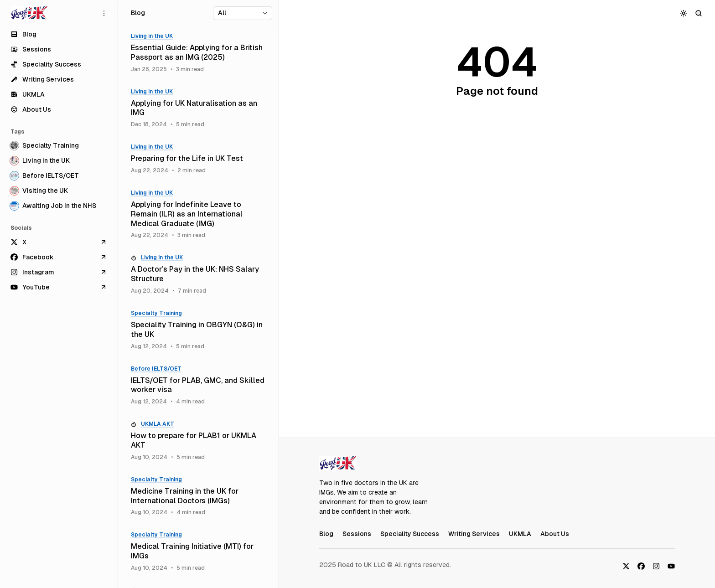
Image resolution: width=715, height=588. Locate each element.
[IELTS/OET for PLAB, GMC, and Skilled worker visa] (198, 386)
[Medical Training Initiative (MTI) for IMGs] (198, 552)
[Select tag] (243, 13)
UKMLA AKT (158, 424)
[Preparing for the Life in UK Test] (198, 159)
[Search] (699, 13)
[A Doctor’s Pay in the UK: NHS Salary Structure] (198, 274)
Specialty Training (156, 313)
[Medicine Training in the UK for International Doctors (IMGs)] (198, 496)
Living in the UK (152, 36)
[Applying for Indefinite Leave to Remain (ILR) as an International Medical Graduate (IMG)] (198, 214)
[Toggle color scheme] (684, 13)
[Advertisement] (497, 281)
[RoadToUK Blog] (29, 13)
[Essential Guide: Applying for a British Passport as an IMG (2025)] (198, 53)
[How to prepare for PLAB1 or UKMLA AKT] (198, 441)
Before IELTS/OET (156, 369)
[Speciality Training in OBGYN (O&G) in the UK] (198, 330)
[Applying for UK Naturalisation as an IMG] (198, 108)
